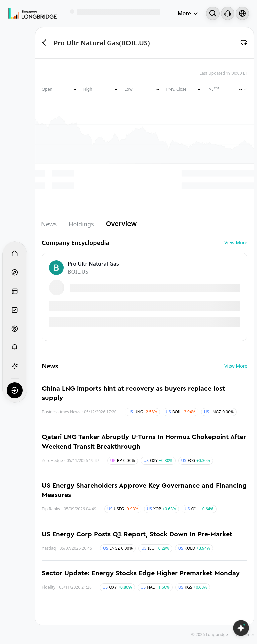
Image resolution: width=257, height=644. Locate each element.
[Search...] (213, 13)
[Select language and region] (242, 13)
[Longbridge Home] (32, 13)
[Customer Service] (228, 13)
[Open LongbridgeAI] (241, 628)
